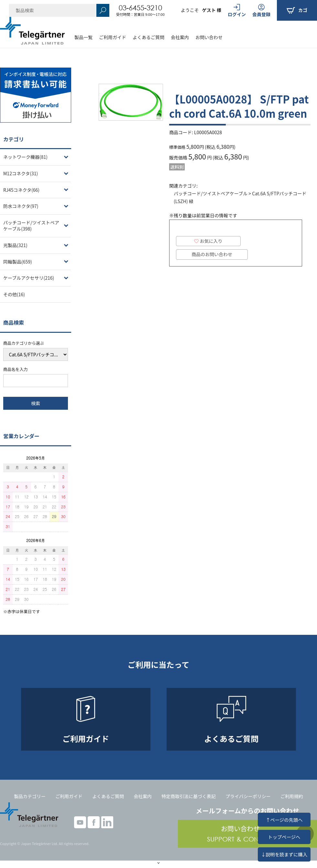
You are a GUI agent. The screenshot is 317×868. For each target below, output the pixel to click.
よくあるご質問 (148, 37)
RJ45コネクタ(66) (21, 190)
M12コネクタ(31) (21, 173)
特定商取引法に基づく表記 (189, 796)
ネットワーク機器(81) (25, 157)
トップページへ (284, 837)
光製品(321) (15, 245)
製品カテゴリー (30, 796)
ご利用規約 (292, 796)
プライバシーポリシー (248, 796)
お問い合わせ (209, 37)
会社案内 (180, 37)
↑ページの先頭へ (284, 820)
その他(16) (14, 294)
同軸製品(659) (18, 262)
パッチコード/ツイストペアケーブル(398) (31, 226)
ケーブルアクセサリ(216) (29, 278)
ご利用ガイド (113, 37)
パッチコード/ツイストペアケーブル (211, 193)
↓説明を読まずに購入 (284, 854)
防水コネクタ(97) (21, 206)
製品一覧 (83, 37)
